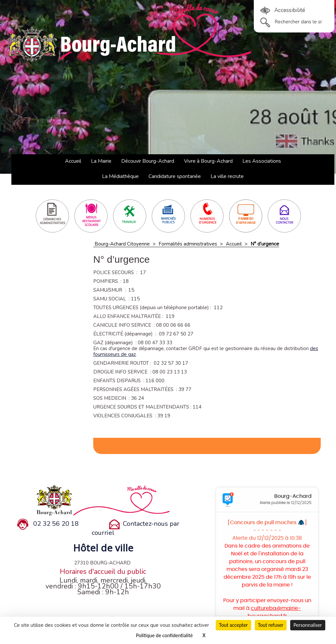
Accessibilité (283, 10)
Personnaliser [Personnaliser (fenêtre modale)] (308, 625)
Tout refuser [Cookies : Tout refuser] (271, 625)
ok (265, 22)
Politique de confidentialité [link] (165, 635)
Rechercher (260, 18)
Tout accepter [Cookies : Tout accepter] (233, 625)
